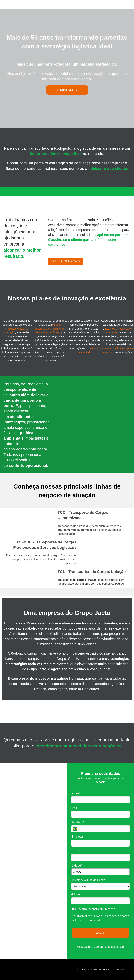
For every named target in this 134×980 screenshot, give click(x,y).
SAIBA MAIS (67, 90)
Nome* (76, 793)
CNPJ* (76, 851)
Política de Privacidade (86, 920)
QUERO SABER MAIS (66, 261)
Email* (75, 808)
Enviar (100, 933)
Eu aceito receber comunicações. (95, 909)
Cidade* (77, 865)
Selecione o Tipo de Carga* (89, 880)
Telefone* (78, 822)
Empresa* (78, 837)
